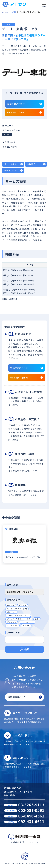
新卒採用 (23, 605)
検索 (24, 650)
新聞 (14, 12)
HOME (5, 12)
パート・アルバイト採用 (17, 609)
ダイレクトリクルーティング (19, 619)
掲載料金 (31, 164)
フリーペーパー (27, 622)
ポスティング (12, 626)
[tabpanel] (24, 72)
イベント (26, 626)
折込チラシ (12, 622)
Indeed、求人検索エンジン (18, 615)
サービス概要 (10, 164)
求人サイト (12, 612)
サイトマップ (33, 842)
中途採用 (11, 605)
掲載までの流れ (11, 170)
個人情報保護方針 (18, 842)
